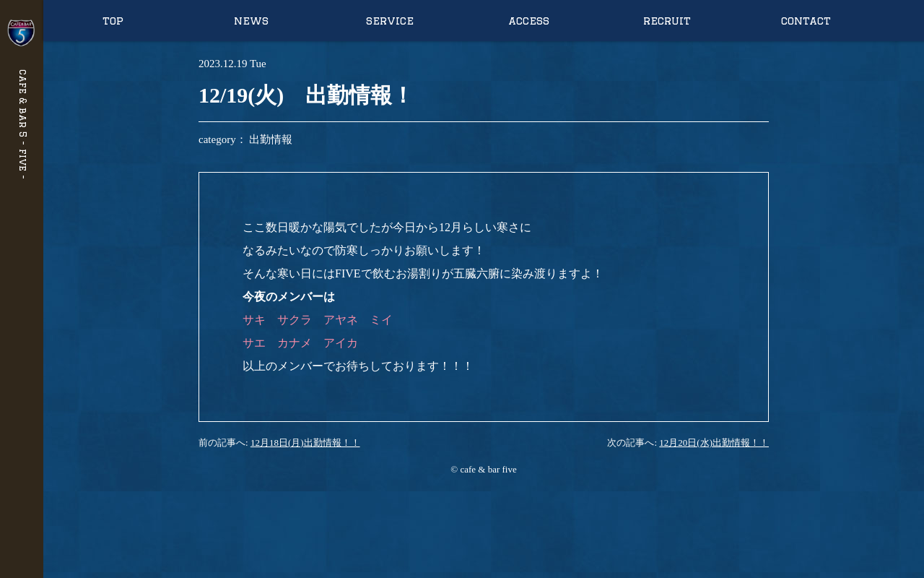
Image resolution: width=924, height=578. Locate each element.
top (113, 21)
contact (806, 21)
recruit (667, 21)
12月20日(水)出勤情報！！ (714, 443)
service (390, 21)
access (529, 21)
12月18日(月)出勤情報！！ (305, 443)
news (251, 21)
